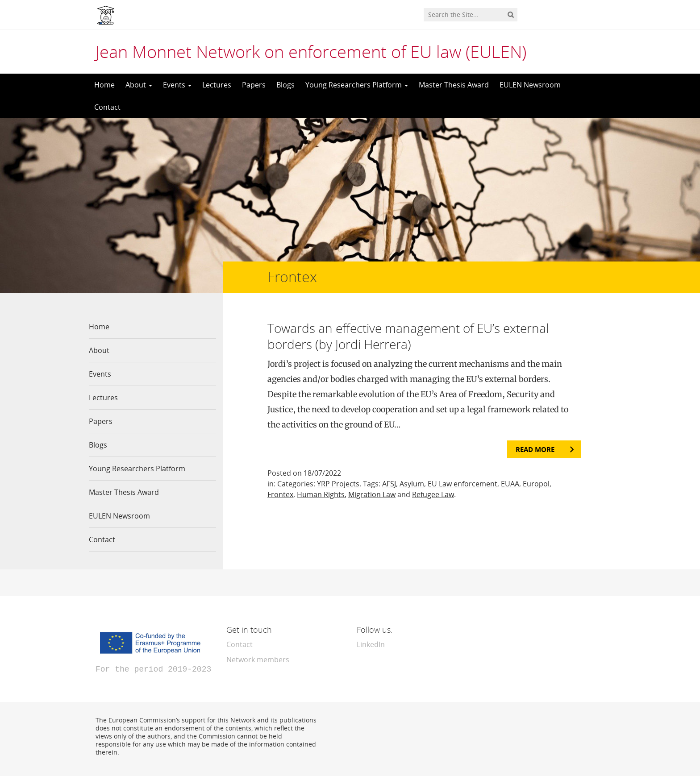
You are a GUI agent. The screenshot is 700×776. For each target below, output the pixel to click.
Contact (107, 107)
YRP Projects (338, 484)
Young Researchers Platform (357, 85)
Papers (254, 85)
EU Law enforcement (462, 484)
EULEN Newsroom (530, 85)
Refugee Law (433, 494)
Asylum (412, 484)
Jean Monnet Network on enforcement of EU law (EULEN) (311, 51)
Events (177, 85)
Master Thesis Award (454, 85)
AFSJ (389, 484)
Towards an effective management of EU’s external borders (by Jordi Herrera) (408, 336)
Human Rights (321, 494)
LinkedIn (371, 644)
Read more (535, 449)
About (139, 85)
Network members (258, 660)
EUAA (510, 484)
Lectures (217, 85)
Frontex (280, 494)
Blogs (285, 85)
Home (104, 85)
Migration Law (372, 494)
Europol (536, 484)
